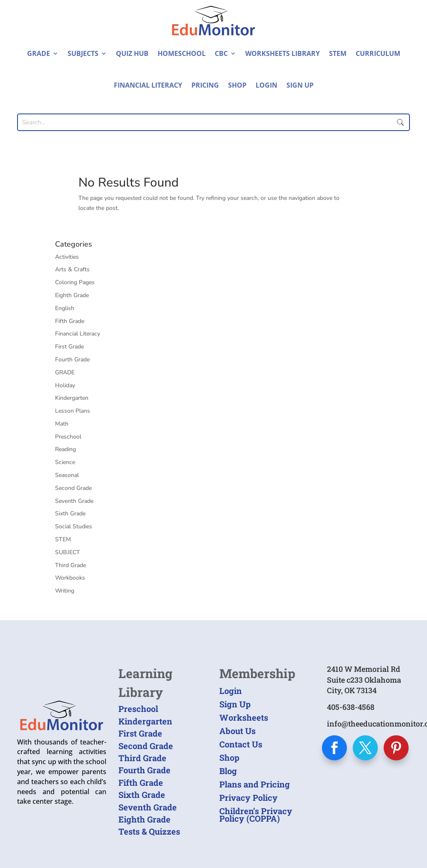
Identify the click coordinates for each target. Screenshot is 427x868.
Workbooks (70, 578)
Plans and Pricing (255, 784)
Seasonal (67, 475)
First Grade (69, 347)
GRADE (65, 372)
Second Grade (73, 488)
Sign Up (300, 85)
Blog (228, 771)
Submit (400, 122)
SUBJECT (68, 552)
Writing (65, 591)
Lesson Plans (73, 411)
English (65, 308)
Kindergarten (72, 398)
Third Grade (70, 565)
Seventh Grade (74, 501)
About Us (237, 731)
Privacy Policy (249, 797)
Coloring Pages (75, 282)
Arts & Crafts (72, 269)
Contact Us (241, 744)
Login (266, 85)
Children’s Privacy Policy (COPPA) (256, 815)
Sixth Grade (70, 513)
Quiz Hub (132, 53)
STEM (338, 53)
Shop (237, 85)
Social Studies (74, 526)
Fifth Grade (70, 321)
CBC (221, 53)
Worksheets (244, 717)
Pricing (205, 85)
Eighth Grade (72, 295)
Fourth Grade (72, 360)
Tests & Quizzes (149, 831)
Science (65, 462)
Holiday (65, 385)
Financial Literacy (148, 85)
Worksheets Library (283, 53)
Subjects (83, 53)
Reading (65, 449)
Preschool (68, 437)
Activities (67, 257)
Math (62, 424)
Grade (39, 53)
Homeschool (182, 53)
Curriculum (378, 53)
